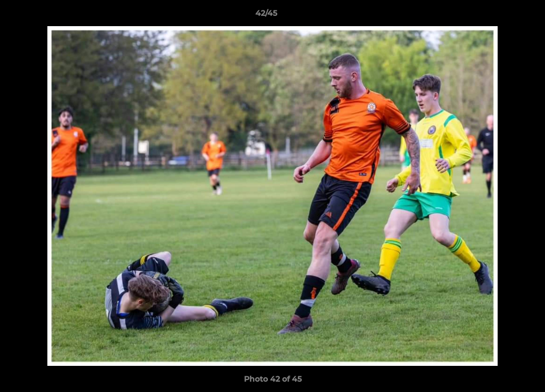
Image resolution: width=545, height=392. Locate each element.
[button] (499, 16)
